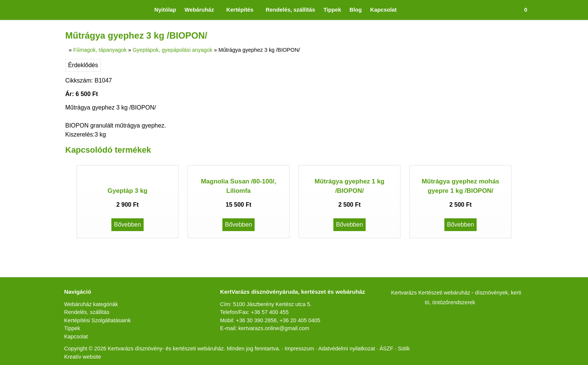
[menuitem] (52, 30)
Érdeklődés (16, 301)
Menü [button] (25, 64)
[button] (19, 23)
